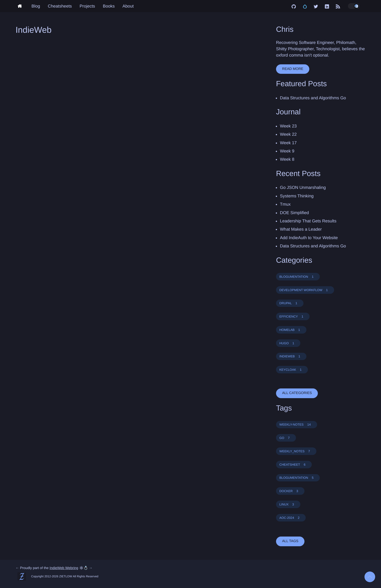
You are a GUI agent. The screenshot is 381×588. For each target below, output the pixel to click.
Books (109, 6)
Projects (87, 6)
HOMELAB (291, 330)
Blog (36, 6)
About (128, 6)
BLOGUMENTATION (298, 277)
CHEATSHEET (294, 465)
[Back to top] (370, 577)
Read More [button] (293, 69)
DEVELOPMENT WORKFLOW (305, 290)
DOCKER (290, 491)
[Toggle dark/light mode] (354, 6)
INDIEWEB (291, 356)
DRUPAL (290, 303)
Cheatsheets (60, 6)
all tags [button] (290, 541)
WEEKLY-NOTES (297, 424)
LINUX (288, 504)
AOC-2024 (291, 518)
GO (286, 438)
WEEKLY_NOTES (296, 451)
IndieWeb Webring (64, 568)
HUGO (288, 343)
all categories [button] (297, 393)
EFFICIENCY (293, 316)
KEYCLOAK (292, 370)
